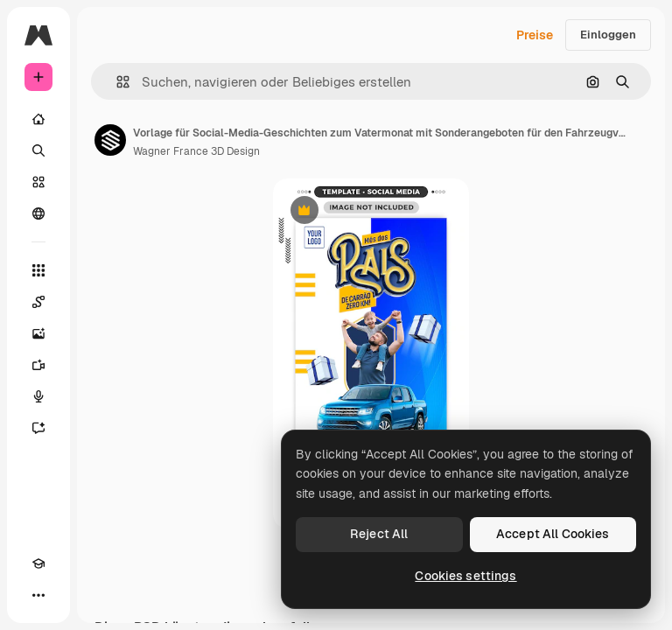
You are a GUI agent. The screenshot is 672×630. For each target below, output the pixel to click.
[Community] (38, 213)
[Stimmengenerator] (38, 396)
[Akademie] (38, 563)
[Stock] (38, 182)
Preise (535, 35)
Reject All (379, 534)
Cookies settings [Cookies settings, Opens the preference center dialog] (465, 576)
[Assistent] (38, 428)
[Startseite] (38, 119)
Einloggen (608, 35)
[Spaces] (38, 302)
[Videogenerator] (38, 365)
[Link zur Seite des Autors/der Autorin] (110, 140)
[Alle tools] (38, 270)
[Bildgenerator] (38, 333)
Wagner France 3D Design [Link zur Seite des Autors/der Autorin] (196, 151)
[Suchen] (38, 150)
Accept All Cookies (553, 534)
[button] (116, 82)
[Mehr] (38, 595)
